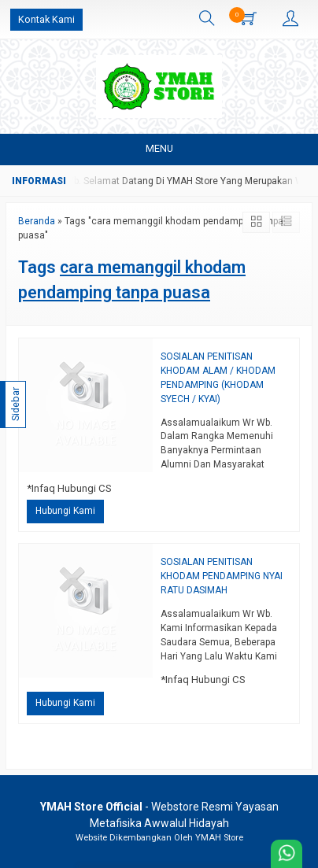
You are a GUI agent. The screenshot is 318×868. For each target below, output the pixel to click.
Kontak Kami (46, 19)
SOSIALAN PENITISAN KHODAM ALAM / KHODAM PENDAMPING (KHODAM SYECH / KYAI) (218, 378)
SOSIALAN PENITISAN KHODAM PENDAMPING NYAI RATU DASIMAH (222, 576)
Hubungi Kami (65, 511)
